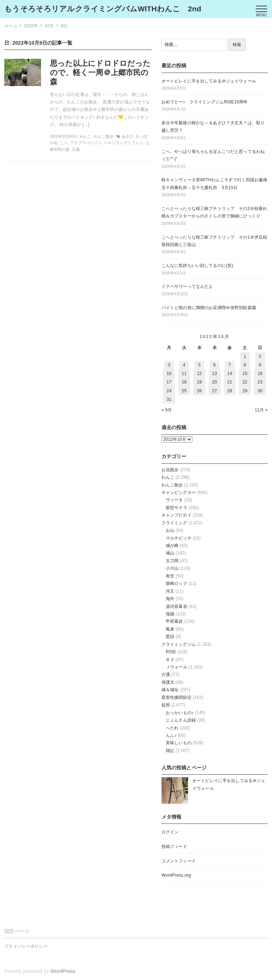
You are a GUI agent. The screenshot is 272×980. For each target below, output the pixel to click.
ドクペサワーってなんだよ (187, 286)
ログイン (170, 832)
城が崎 (172, 546)
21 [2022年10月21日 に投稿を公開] (230, 382)
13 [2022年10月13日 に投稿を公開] (215, 374)
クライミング (174, 523)
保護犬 (168, 682)
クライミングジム (179, 644)
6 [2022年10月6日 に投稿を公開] (214, 365)
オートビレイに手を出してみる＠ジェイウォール (209, 81)
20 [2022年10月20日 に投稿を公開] (215, 382)
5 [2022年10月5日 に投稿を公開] (199, 365)
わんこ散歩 (172, 485)
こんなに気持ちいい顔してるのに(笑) (197, 266)
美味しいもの (179, 743)
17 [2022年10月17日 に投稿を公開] (169, 382)
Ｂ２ (170, 660)
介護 (166, 674)
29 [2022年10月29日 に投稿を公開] (245, 391)
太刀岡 (172, 561)
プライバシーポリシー (26, 946)
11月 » (261, 410)
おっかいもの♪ (180, 713)
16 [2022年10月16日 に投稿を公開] (260, 374)
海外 (170, 599)
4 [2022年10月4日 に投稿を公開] (184, 365)
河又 (170, 591)
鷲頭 (170, 637)
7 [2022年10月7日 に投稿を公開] (230, 365)
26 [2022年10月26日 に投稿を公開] (199, 391)
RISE (171, 652)
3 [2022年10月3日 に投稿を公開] (169, 365)
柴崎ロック (177, 583)
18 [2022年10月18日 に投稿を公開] (184, 382)
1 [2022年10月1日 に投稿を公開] (245, 357)
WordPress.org (176, 875)
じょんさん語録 (181, 720)
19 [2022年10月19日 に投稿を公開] (199, 382)
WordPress (63, 971)
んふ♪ (171, 735)
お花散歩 (170, 470)
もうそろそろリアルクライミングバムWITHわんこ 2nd (103, 9)
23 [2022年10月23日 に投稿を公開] (260, 382)
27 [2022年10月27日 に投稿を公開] (215, 391)
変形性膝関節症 (177, 697)
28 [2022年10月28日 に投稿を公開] (230, 391)
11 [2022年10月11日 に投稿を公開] (184, 374)
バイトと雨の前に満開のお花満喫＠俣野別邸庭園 (209, 308)
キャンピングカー (179, 492)
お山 (170, 530)
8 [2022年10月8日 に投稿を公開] (245, 365)
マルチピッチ (179, 538)
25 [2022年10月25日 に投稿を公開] (184, 391)
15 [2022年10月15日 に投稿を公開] (245, 374)
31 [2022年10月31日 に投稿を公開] (169, 399)
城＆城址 (170, 690)
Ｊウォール (177, 667)
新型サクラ (177, 508)
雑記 (170, 751)
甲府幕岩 (174, 621)
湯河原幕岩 (177, 606)
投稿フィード (174, 847)
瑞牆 (170, 614)
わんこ (168, 477)
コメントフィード (179, 861)
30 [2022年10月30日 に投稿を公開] (260, 391)
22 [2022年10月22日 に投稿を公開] (245, 382)
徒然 (166, 705)
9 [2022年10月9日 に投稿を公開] (260, 365)
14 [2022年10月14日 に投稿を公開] (230, 374)
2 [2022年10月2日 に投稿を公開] (260, 357)
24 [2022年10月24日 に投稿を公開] (169, 391)
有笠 (170, 576)
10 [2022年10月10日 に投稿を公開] (169, 374)
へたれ (172, 728)
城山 (170, 553)
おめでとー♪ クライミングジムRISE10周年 (205, 102)
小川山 (172, 568)
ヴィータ (174, 500)
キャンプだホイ (177, 515)
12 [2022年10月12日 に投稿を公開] (199, 374)
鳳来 (170, 629)
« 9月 (167, 410)
